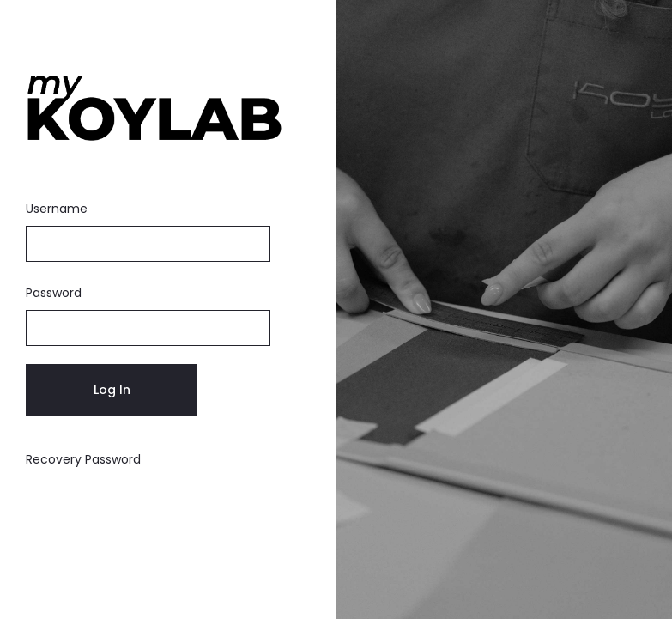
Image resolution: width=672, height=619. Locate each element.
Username (57, 209)
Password (54, 293)
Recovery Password (83, 459)
